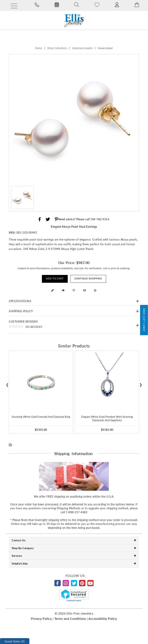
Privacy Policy (41, 619)
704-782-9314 (100, 219)
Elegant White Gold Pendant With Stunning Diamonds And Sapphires (107, 418)
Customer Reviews (74, 325)
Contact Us (74, 540)
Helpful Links (74, 563)
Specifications (20, 301)
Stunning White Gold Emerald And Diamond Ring (41, 417)
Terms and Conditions (70, 619)
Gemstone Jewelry (82, 48)
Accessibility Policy (103, 619)
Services (74, 556)
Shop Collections (57, 48)
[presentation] (7, 384)
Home (39, 48)
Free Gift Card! (144, 320)
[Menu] (14, 6)
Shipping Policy (21, 311)
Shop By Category (74, 548)
